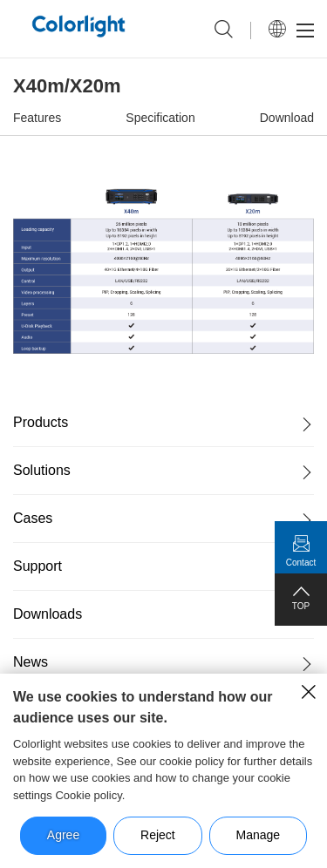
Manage (259, 835)
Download (287, 118)
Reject (158, 835)
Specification (160, 118)
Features (37, 118)
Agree (63, 835)
